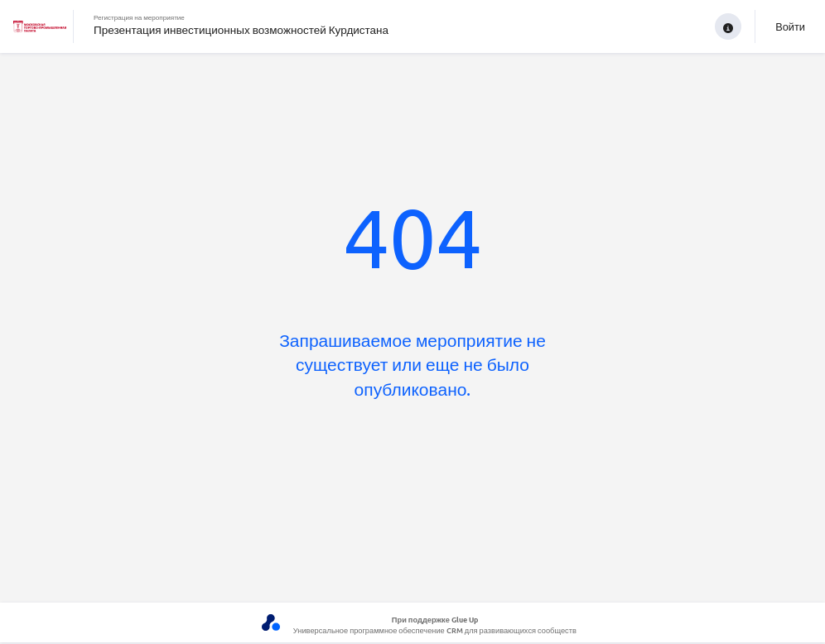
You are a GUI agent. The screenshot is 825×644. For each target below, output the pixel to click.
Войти (790, 26)
